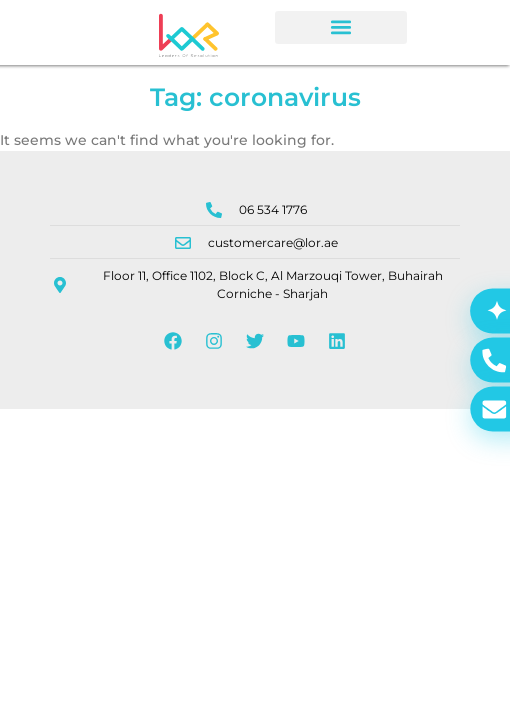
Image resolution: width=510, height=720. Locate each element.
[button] (341, 27)
